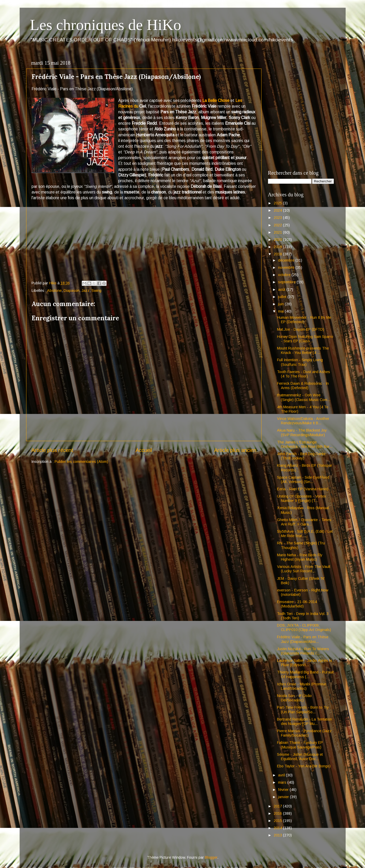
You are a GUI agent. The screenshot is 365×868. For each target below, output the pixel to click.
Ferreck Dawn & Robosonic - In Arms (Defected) (303, 386)
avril (282, 775)
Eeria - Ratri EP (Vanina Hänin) (303, 489)
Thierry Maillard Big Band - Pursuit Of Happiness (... (305, 674)
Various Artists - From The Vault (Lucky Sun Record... (304, 569)
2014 (278, 828)
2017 (278, 806)
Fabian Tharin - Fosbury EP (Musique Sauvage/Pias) (300, 745)
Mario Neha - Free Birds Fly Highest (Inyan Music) (300, 557)
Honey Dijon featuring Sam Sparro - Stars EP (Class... (305, 339)
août (282, 290)
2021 (278, 232)
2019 (278, 247)
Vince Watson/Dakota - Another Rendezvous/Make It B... (303, 421)
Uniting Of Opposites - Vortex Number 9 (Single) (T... (301, 498)
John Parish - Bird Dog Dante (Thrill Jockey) (301, 456)
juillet (283, 297)
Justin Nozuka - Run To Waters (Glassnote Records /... (303, 651)
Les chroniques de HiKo (106, 25)
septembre (287, 282)
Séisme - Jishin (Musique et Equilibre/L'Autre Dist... (300, 757)
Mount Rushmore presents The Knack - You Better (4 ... (303, 350)
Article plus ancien (235, 450)
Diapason (72, 291)
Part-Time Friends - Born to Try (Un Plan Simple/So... (303, 710)
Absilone (54, 291)
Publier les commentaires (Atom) (81, 462)
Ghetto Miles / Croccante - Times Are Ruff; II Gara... (304, 522)
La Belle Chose (216, 101)
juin (281, 304)
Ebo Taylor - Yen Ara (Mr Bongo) (304, 766)
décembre (287, 260)
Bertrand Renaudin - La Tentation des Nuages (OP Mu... (305, 721)
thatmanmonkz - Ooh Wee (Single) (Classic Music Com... (304, 397)
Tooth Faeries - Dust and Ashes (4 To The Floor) (304, 374)
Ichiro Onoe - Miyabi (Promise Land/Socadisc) (301, 686)
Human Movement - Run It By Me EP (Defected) (304, 320)
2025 (278, 203)
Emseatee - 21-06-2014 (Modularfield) (297, 604)
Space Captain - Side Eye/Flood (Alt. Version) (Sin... (303, 480)
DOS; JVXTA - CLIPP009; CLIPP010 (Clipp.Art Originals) (304, 628)
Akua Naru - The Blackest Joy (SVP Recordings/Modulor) (302, 432)
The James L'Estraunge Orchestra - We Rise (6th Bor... (305, 444)
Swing (96, 291)
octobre (285, 275)
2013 (278, 835)
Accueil (144, 450)
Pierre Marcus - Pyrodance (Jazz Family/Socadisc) (304, 733)
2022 (278, 225)
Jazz (85, 291)
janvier (284, 797)
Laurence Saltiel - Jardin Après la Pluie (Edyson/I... (304, 663)
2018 (278, 254)
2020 (278, 240)
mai (281, 311)
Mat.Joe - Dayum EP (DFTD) (301, 329)
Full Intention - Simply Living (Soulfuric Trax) (300, 362)
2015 (278, 821)
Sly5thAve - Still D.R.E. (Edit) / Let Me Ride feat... (305, 534)
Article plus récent (52, 450)
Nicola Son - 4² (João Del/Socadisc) (294, 698)
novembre (287, 268)
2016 (278, 813)
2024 (278, 210)
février (284, 790)
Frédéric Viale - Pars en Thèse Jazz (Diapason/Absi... (303, 639)
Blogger (211, 857)
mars (283, 782)
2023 (278, 218)
